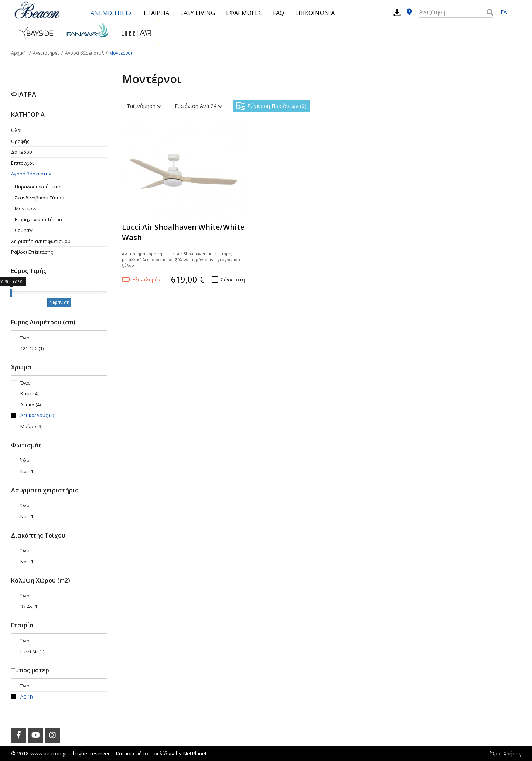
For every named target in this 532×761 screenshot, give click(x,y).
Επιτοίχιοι (22, 163)
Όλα (25, 338)
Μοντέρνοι (27, 208)
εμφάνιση (59, 302)
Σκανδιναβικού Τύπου (40, 198)
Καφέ (29, 393)
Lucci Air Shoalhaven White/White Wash (183, 232)
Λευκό (30, 405)
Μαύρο (31, 426)
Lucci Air (32, 652)
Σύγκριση (233, 279)
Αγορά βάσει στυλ (31, 174)
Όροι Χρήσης (505, 753)
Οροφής (20, 141)
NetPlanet (195, 753)
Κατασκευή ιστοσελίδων (145, 753)
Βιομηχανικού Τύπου (38, 219)
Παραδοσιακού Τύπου (40, 187)
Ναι (27, 471)
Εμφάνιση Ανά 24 (199, 106)
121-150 (32, 348)
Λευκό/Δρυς (37, 415)
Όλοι (16, 130)
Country (24, 230)
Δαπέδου (22, 152)
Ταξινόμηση (144, 106)
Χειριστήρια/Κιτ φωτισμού (41, 241)
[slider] (11, 293)
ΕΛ (504, 12)
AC (26, 697)
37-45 (29, 607)
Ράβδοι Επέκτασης (32, 252)
